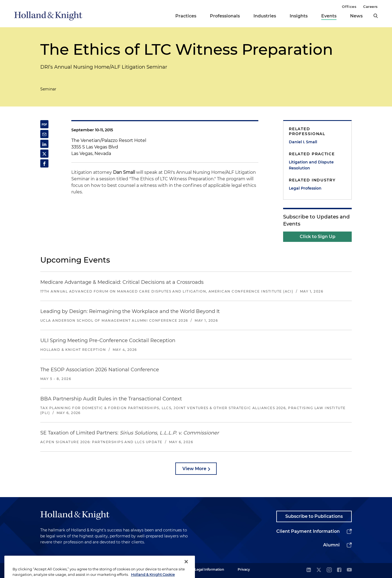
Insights (299, 16)
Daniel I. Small (303, 142)
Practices (186, 16)
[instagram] (329, 570)
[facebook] (339, 570)
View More (194, 469)
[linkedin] (309, 570)
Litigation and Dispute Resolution (311, 165)
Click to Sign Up (318, 237)
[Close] (186, 571)
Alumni (331, 545)
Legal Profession (305, 188)
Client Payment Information (308, 531)
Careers (370, 7)
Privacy (244, 569)
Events (329, 16)
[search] (376, 16)
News (356, 16)
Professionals (225, 16)
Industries (265, 16)
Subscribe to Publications (314, 516)
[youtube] (349, 570)
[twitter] (319, 570)
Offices (349, 7)
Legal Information (209, 569)
